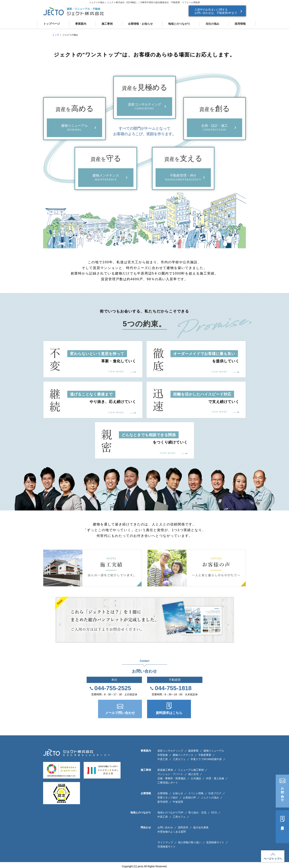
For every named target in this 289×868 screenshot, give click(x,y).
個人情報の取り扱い (190, 842)
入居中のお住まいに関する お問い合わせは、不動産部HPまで (216, 11)
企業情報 (163, 793)
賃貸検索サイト (215, 842)
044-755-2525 (113, 688)
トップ (56, 35)
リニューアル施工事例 (191, 770)
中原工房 (163, 759)
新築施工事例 (165, 770)
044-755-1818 (173, 688)
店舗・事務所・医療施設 (172, 778)
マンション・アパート (170, 774)
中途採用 (178, 802)
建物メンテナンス (183, 755)
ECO (214, 812)
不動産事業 (205, 755)
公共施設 (196, 778)
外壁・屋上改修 (215, 778)
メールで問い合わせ (120, 713)
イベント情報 (196, 793)
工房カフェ (179, 759)
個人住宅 (193, 774)
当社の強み (212, 24)
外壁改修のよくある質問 (172, 832)
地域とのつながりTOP (170, 812)
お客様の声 (189, 798)
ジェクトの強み (210, 798)
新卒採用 (163, 802)
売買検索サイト (167, 847)
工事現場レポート (168, 783)
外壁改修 (163, 755)
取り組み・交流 (197, 812)
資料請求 (282, 824)
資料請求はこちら (169, 713)
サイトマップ (165, 842)
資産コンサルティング (170, 751)
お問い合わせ (282, 793)
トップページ (52, 24)
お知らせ (178, 793)
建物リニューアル (214, 751)
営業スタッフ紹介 (168, 798)
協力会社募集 (201, 827)
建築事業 (193, 751)
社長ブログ (215, 793)
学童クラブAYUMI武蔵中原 (206, 759)
